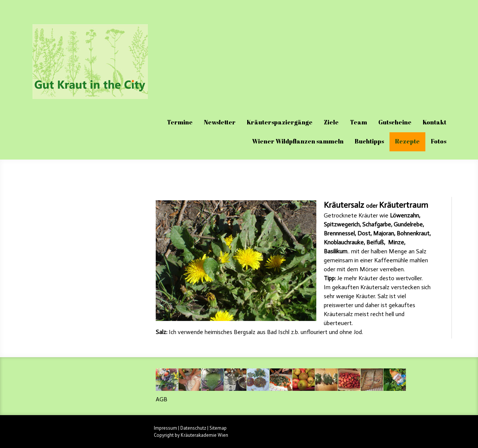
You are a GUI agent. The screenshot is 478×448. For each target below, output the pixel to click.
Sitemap (218, 428)
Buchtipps (369, 141)
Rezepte (407, 141)
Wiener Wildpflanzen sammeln (298, 141)
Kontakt (434, 122)
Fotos (439, 141)
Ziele (331, 122)
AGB (162, 399)
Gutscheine (395, 122)
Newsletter (220, 122)
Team (358, 122)
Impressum (165, 428)
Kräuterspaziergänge (280, 122)
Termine (180, 122)
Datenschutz (193, 428)
